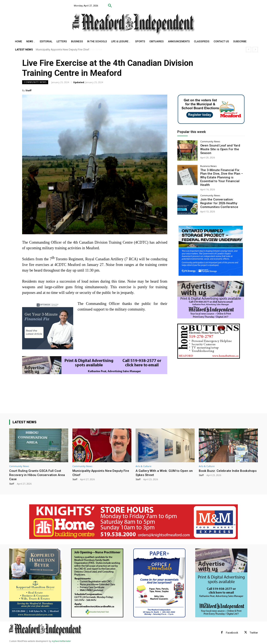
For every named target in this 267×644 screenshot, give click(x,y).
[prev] (249, 49)
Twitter (254, 633)
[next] (255, 49)
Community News (35, 82)
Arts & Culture (144, 466)
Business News (208, 166)
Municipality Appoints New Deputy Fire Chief (63, 49)
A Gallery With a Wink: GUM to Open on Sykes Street (164, 473)
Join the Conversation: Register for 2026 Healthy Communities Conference (222, 198)
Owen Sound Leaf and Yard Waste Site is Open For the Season (219, 149)
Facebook (232, 633)
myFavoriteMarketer (61, 641)
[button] (110, 6)
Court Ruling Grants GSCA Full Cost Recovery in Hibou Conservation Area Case (39, 475)
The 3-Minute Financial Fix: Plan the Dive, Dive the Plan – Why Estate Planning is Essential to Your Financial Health (222, 175)
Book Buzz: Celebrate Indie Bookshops (220, 473)
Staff (28, 90)
